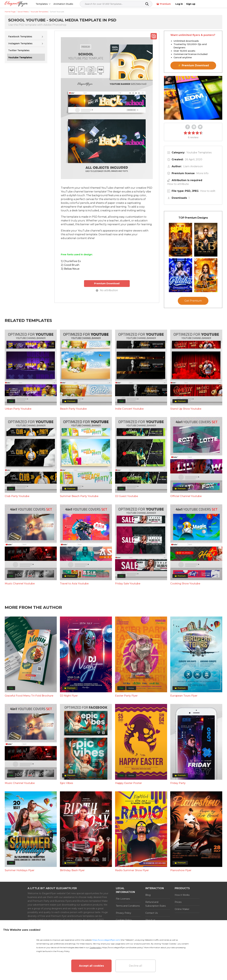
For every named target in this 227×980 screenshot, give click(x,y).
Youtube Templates (199, 153)
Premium (189, 4)
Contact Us (151, 913)
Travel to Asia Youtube (74, 584)
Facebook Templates (20, 37)
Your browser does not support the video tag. (193, 98)
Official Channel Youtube (186, 496)
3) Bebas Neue (70, 269)
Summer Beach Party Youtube (79, 496)
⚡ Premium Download (193, 65)
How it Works (182, 895)
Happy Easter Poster (128, 783)
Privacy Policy (124, 913)
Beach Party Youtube (73, 409)
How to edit (208, 191)
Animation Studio (63, 4)
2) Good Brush (70, 265)
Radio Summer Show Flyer (132, 870)
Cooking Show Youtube (185, 584)
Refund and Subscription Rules (156, 904)
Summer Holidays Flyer (20, 870)
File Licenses (123, 899)
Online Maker (182, 909)
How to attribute (178, 184)
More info (202, 173)
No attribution (107, 290)
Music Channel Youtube (20, 584)
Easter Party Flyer (126, 696)
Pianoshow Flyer (181, 870)
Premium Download (107, 283)
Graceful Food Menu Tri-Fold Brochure (29, 696)
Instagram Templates (20, 43)
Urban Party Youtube (18, 409)
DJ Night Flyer (69, 696)
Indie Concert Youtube (129, 409)
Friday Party (178, 783)
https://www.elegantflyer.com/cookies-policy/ (123, 947)
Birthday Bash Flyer (72, 870)
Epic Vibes (67, 783)
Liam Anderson (193, 166)
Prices (178, 902)
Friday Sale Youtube (128, 584)
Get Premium (193, 301)
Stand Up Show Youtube (186, 409)
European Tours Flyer (184, 696)
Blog (148, 895)
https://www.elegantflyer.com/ (106, 940)
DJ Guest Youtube (127, 496)
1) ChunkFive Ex (71, 261)
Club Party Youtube (17, 496)
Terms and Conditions (128, 906)
